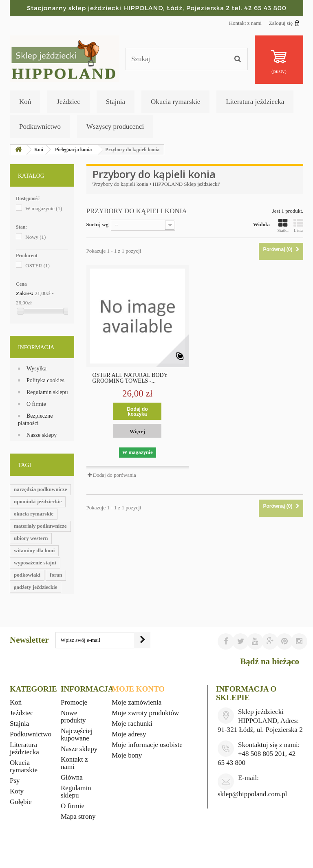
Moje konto (138, 689)
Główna (72, 777)
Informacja (36, 347)
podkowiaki (27, 575)
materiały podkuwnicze (40, 526)
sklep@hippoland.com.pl (252, 794)
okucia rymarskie (34, 514)
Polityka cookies (45, 380)
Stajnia (116, 102)
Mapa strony (78, 816)
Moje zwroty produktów (145, 713)
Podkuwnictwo (40, 127)
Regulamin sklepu (47, 392)
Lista (298, 225)
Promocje (74, 702)
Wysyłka (36, 369)
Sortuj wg (98, 224)
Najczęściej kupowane (77, 735)
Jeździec (68, 102)
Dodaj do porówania (115, 475)
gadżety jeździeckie (35, 587)
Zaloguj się (284, 23)
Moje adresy (129, 734)
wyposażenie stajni (35, 563)
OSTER (37, 265)
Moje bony (127, 755)
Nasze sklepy (42, 435)
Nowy (35, 237)
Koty (17, 791)
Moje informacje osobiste (147, 745)
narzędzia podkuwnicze (40, 489)
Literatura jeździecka (255, 102)
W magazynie (44, 208)
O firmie (36, 404)
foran (56, 575)
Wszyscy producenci (115, 127)
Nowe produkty (73, 717)
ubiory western (31, 538)
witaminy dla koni (34, 550)
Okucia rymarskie (175, 102)
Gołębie (21, 802)
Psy (15, 781)
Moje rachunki (132, 724)
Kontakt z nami (245, 23)
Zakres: (25, 293)
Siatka (283, 225)
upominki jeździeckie (38, 501)
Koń (25, 102)
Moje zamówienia (137, 702)
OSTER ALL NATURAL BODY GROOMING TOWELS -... (130, 378)
